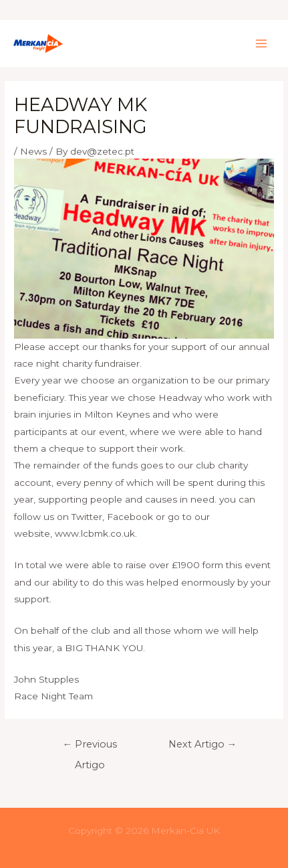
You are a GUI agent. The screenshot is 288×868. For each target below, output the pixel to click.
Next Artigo (203, 744)
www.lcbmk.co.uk (95, 533)
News (33, 151)
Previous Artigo (90, 748)
